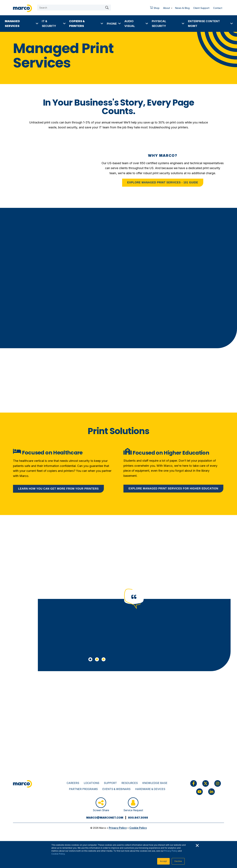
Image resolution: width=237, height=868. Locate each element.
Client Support (201, 8)
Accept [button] (163, 861)
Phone (112, 24)
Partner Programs (83, 789)
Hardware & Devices (150, 789)
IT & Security (49, 23)
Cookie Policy (58, 854)
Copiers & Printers (77, 23)
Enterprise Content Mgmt (204, 23)
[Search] (74, 8)
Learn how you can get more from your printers (58, 489)
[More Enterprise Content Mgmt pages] (232, 24)
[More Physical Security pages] (183, 24)
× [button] (197, 845)
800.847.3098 (138, 818)
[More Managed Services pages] (37, 24)
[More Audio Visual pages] (147, 24)
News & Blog (182, 8)
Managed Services (12, 23)
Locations (92, 783)
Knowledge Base (155, 783)
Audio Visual (130, 23)
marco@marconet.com (105, 818)
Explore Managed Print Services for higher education (173, 489)
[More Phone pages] (119, 24)
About (166, 8)
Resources (130, 783)
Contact (218, 8)
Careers (73, 783)
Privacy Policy (171, 851)
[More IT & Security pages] (64, 24)
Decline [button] (178, 861)
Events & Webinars (116, 789)
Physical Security (159, 23)
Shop (154, 9)
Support (110, 783)
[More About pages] (172, 7)
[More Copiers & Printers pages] (102, 24)
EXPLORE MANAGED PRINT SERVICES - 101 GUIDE (163, 182)
